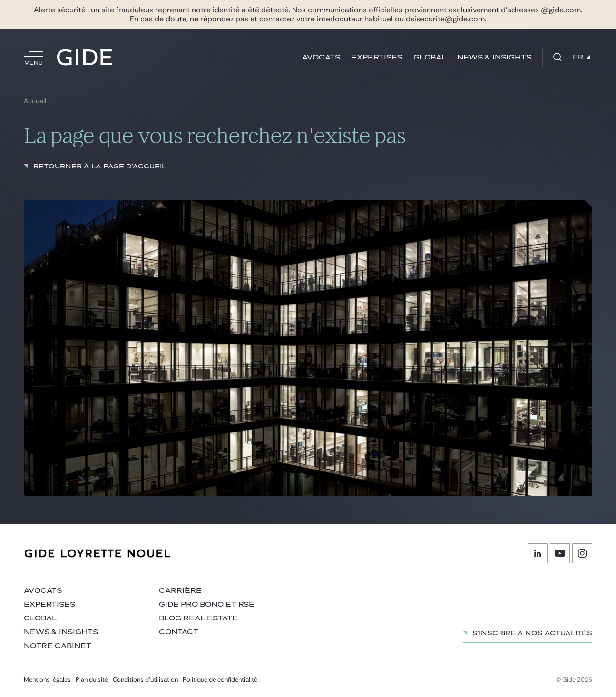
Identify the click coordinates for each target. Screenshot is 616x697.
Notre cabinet (58, 646)
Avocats (321, 57)
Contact (179, 632)
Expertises (377, 57)
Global (430, 57)
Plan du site (92, 680)
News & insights (494, 57)
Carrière (180, 591)
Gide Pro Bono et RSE (207, 604)
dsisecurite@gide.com (445, 19)
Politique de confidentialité (220, 680)
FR (581, 57)
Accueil (35, 101)
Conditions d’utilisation (145, 680)
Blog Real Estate (198, 618)
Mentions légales (47, 680)
